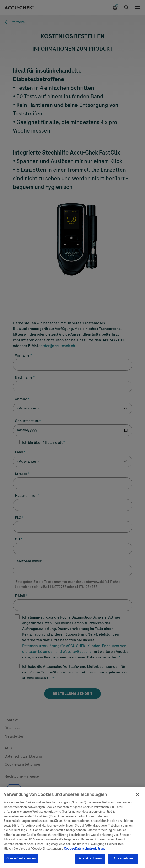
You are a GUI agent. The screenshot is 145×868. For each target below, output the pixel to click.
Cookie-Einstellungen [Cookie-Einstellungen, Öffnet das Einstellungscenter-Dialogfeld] (21, 860)
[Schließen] (137, 797)
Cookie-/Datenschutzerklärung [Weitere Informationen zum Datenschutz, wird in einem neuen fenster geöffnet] (85, 851)
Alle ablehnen (123, 860)
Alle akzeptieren (90, 860)
